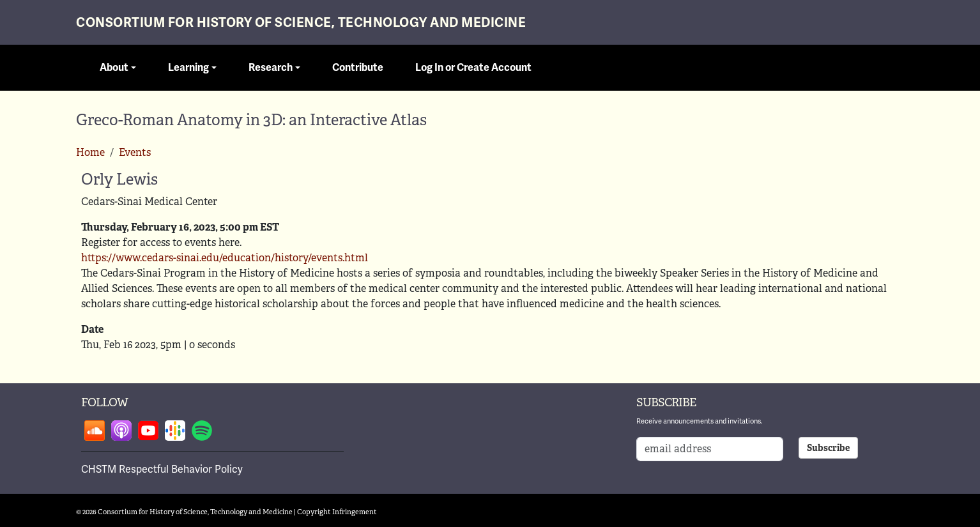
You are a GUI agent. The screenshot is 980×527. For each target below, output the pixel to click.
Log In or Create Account (473, 68)
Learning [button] (188, 68)
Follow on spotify (202, 431)
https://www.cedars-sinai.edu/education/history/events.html (225, 258)
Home (90, 152)
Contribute (358, 68)
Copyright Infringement (337, 512)
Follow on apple (121, 431)
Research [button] (271, 68)
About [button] (114, 68)
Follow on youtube (148, 431)
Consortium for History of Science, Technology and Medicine (301, 23)
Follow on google (175, 431)
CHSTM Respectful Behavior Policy (162, 470)
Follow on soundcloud (95, 431)
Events (135, 152)
